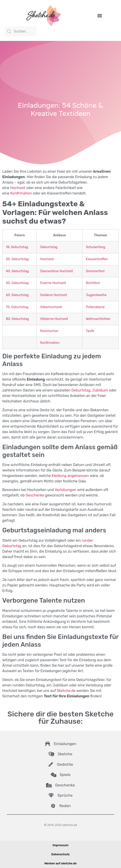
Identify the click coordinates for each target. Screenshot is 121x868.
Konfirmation (21, 193)
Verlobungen (65, 490)
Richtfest (93, 283)
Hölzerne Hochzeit (54, 319)
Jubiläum (100, 390)
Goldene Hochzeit (54, 295)
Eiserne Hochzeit (53, 283)
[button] (100, 15)
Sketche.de (66, 691)
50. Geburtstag (17, 283)
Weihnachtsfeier (98, 319)
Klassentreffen (97, 259)
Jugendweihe (96, 295)
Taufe (90, 331)
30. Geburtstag (17, 259)
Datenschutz (60, 854)
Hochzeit (18, 188)
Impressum (60, 845)
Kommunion (49, 331)
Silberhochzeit (51, 307)
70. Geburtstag (17, 307)
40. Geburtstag (17, 271)
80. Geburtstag (17, 319)
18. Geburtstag (17, 247)
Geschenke (35, 495)
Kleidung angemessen (70, 476)
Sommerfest (95, 271)
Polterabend (95, 307)
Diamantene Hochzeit (57, 271)
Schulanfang (95, 247)
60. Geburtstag (17, 295)
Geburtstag (49, 247)
